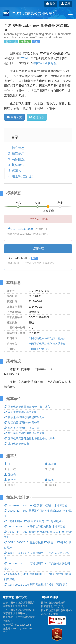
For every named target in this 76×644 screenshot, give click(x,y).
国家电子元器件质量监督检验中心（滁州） (31, 438)
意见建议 (37, 117)
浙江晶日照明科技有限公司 (22, 423)
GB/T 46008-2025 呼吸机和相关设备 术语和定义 (35, 527)
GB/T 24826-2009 (21, 229)
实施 (37, 203)
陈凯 (49, 480)
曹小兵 (10, 480)
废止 (60, 203)
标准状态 (18, 148)
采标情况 (18, 159)
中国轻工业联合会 (45, 63)
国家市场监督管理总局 (53, 603)
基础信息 (18, 154)
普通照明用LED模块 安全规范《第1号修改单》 (34, 521)
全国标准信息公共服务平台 (29, 13)
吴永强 (51, 464)
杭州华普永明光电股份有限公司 (25, 433)
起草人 (17, 171)
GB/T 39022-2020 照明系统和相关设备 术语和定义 (36, 585)
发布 (18, 203)
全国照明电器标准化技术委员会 (47, 338)
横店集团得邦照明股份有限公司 (25, 417)
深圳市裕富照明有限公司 (21, 412)
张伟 (9, 464)
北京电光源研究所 (17, 444)
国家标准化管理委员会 (53, 606)
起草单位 (18, 165)
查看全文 (14, 117)
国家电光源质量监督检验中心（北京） (28, 407)
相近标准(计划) (23, 176)
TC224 (24, 58)
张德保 (10, 475)
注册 (66, 4)
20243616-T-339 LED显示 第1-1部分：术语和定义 (36, 505)
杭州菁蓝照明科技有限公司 (22, 428)
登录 (51, 4)
